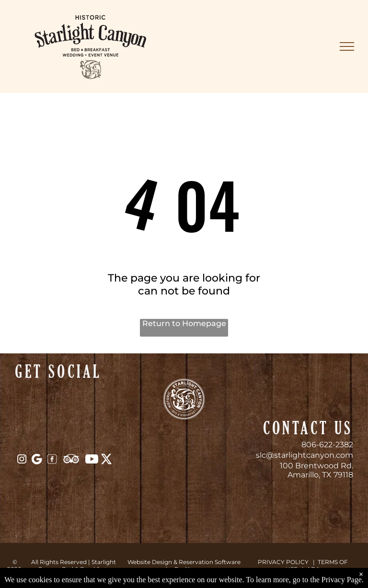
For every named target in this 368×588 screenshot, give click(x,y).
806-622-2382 (327, 445)
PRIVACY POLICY (283, 562)
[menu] (347, 46)
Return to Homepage (184, 323)
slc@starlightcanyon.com (305, 455)
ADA (313, 569)
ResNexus (189, 569)
